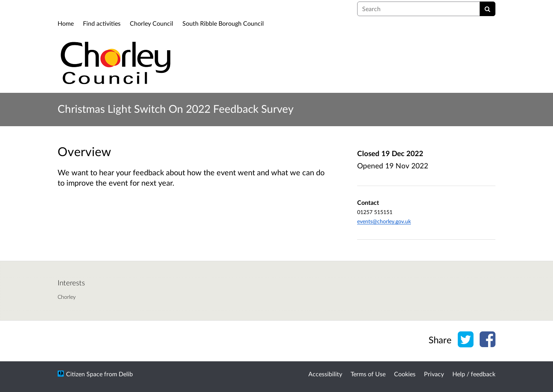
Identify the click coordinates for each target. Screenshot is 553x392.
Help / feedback (474, 374)
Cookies (405, 374)
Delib (126, 374)
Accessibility (325, 374)
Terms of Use (368, 374)
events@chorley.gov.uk (384, 221)
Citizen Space (84, 374)
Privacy (434, 374)
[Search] (488, 9)
